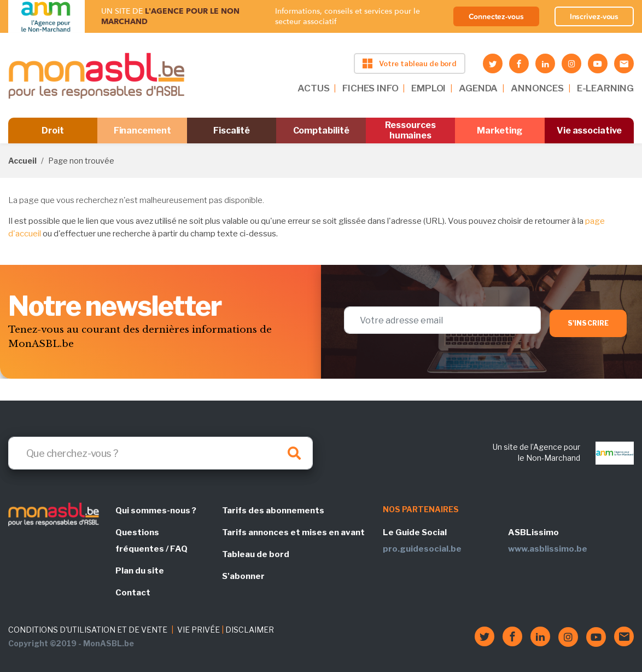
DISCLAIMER (250, 630)
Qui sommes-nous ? (156, 511)
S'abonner (243, 576)
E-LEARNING (605, 88)
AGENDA (478, 88)
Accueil (22, 161)
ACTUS (313, 88)
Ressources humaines (410, 130)
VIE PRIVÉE (199, 630)
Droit (53, 131)
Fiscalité (232, 131)
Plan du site (140, 571)
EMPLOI (428, 88)
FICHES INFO (370, 88)
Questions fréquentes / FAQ (151, 541)
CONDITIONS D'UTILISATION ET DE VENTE (88, 630)
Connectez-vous (496, 16)
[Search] (160, 453)
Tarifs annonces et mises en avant (293, 532)
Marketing (500, 131)
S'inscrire (588, 323)
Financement (142, 131)
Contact (133, 593)
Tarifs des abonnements (273, 511)
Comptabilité (321, 131)
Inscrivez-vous (594, 16)
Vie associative (589, 131)
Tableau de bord (256, 554)
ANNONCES (537, 88)
